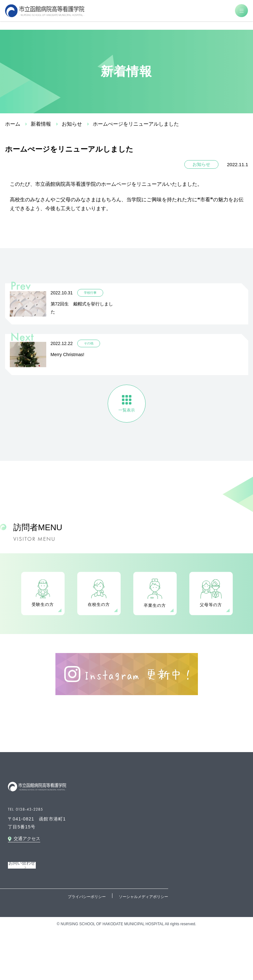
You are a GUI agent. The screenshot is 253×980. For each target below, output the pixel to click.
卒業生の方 (155, 605)
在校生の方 (99, 604)
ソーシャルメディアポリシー (143, 897)
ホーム (13, 124)
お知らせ (72, 124)
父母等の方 (211, 605)
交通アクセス (27, 839)
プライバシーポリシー (87, 897)
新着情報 (41, 124)
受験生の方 (43, 604)
